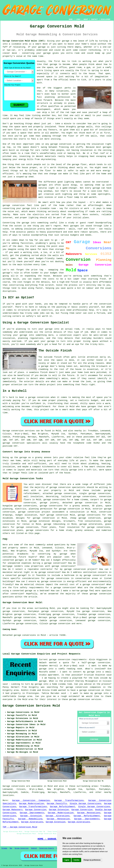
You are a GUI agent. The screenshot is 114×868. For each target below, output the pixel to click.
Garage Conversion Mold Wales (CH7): (24, 41)
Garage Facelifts (57, 804)
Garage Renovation (58, 819)
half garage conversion (54, 515)
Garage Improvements (32, 813)
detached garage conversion (80, 503)
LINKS (78, 19)
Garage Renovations (89, 813)
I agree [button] (67, 860)
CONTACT (94, 19)
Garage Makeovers (13, 810)
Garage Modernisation (32, 804)
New (11, 848)
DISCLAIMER (105, 19)
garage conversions (84, 497)
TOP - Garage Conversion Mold (20, 827)
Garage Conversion (36, 810)
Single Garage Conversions (85, 804)
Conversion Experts (47, 848)
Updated (34, 848)
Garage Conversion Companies (31, 800)
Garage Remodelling (30, 819)
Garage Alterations (58, 816)
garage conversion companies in (86, 687)
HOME (71, 19)
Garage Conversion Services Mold (31, 706)
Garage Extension (59, 810)
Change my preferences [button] (92, 860)
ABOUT (86, 19)
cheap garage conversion (85, 518)
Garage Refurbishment (63, 807)
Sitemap (4, 848)
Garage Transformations (69, 800)
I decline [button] (76, 860)
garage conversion (60, 624)
